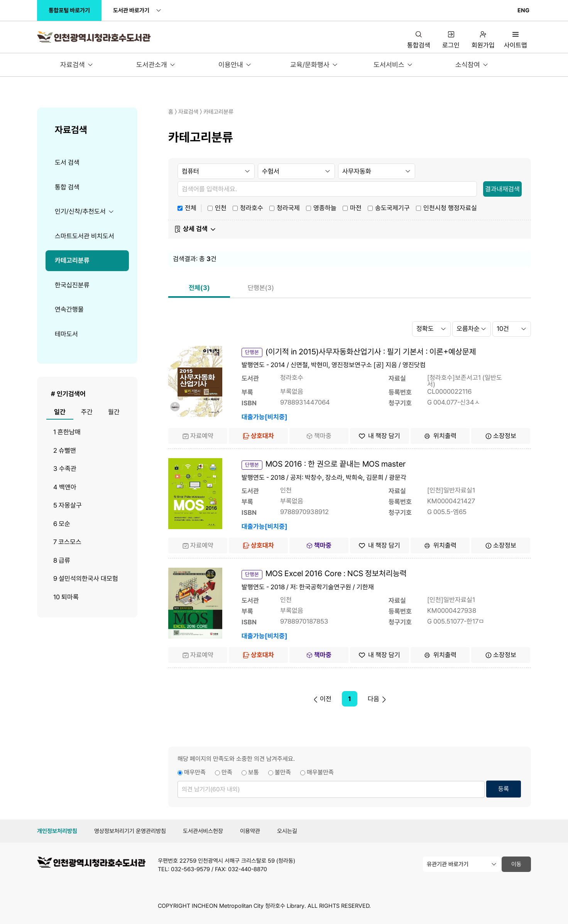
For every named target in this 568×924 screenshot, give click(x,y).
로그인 (451, 40)
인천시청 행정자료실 (450, 207)
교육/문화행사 (310, 65)
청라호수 (252, 207)
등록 (504, 789)
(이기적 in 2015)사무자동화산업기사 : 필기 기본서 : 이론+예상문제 (371, 352)
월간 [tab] (114, 412)
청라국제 (288, 207)
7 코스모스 (67, 542)
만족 (227, 772)
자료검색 (73, 65)
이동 (516, 864)
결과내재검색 (502, 189)
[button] (350, 229)
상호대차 (259, 436)
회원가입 (483, 40)
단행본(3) (261, 288)
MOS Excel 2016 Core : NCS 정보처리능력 (336, 573)
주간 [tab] (87, 412)
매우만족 (195, 772)
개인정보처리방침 (57, 831)
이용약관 (250, 831)
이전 (322, 699)
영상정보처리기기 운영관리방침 (130, 831)
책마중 (319, 436)
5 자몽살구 (68, 505)
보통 (254, 772)
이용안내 (231, 65)
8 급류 (62, 560)
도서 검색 (67, 162)
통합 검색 (67, 187)
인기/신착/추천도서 (80, 211)
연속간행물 (69, 309)
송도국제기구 (392, 207)
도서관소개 (152, 65)
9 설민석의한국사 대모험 (86, 578)
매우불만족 (320, 772)
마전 (356, 207)
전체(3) (199, 288)
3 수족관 (65, 469)
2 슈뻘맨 (65, 450)
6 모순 (62, 524)
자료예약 (198, 436)
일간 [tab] (60, 412)
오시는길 (287, 831)
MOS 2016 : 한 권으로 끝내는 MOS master (336, 464)
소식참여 (468, 65)
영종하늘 (325, 207)
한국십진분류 (72, 285)
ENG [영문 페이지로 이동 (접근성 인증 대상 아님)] (523, 10)
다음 (377, 699)
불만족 (283, 772)
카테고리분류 (72, 260)
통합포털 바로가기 (69, 10)
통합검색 (419, 40)
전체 (191, 207)
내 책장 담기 (380, 436)
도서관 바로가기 (131, 10)
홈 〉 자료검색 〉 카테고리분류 (201, 112)
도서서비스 (389, 65)
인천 (221, 207)
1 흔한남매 (67, 432)
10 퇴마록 (66, 597)
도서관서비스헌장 (203, 831)
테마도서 (66, 334)
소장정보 (501, 436)
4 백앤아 (65, 487)
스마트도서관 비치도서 (85, 236)
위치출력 (440, 436)
